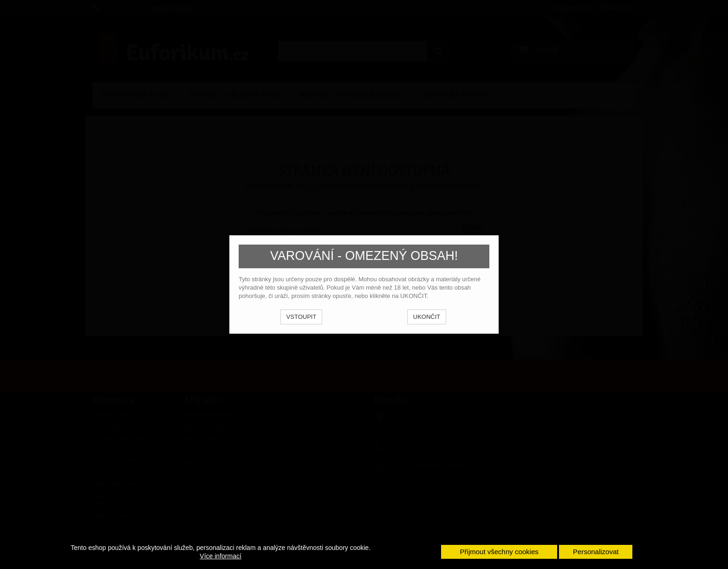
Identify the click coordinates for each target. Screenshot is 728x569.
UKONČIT (427, 317)
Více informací (220, 556)
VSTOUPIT (302, 317)
